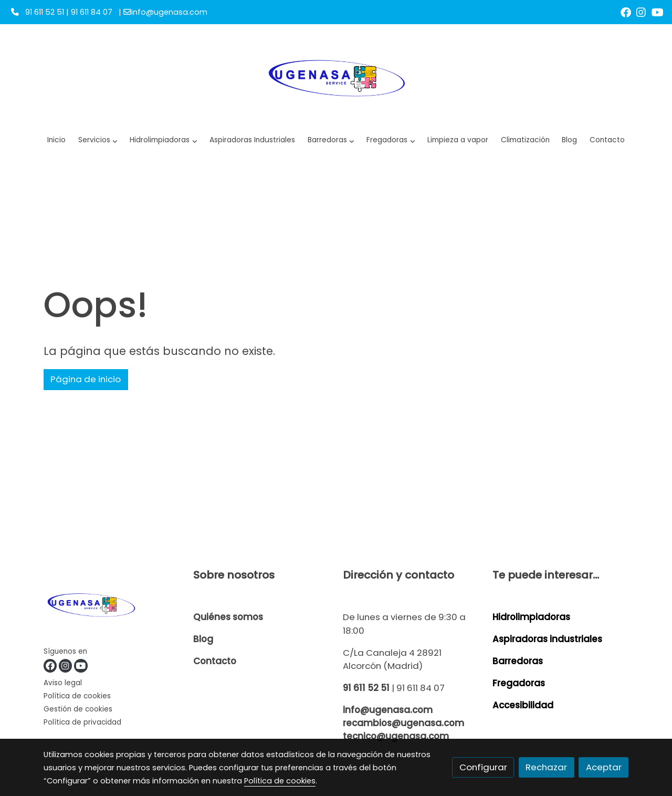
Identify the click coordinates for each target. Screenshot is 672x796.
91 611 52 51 (366, 688)
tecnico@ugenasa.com (396, 736)
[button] (164, 140)
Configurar (483, 767)
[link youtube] (658, 12)
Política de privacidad (82, 722)
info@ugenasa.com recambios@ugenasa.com (403, 716)
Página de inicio (86, 379)
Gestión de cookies (78, 709)
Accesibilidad (523, 705)
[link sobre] (112, 606)
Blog (203, 639)
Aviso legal (63, 683)
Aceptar (604, 767)
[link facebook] (626, 12)
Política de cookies (77, 696)
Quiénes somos (228, 617)
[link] (336, 77)
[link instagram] (641, 12)
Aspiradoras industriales (547, 639)
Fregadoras (519, 683)
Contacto (215, 661)
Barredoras (518, 661)
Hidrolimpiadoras (531, 617)
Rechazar (546, 767)
